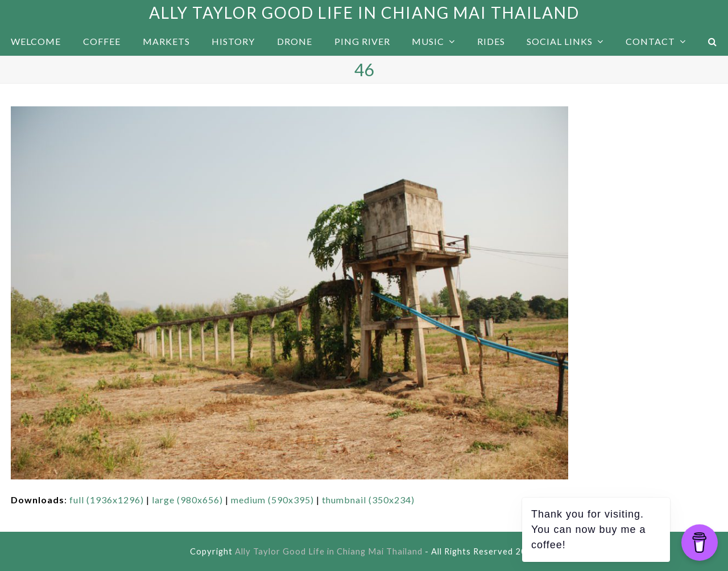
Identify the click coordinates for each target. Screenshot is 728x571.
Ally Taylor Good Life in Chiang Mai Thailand (364, 13)
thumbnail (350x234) (368, 500)
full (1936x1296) (107, 500)
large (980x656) (187, 500)
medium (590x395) (272, 500)
